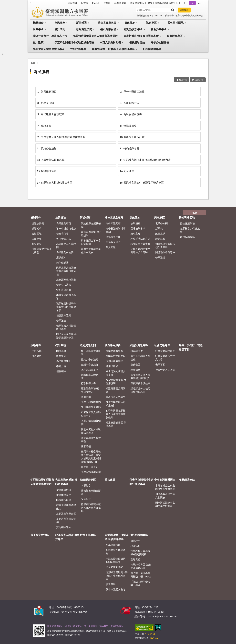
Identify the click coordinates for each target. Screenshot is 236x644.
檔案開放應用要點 (116, 356)
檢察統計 (61, 356)
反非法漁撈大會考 (116, 589)
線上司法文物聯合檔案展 (116, 373)
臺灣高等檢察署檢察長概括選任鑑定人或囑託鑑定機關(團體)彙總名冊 (91, 457)
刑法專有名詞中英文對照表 (165, 496)
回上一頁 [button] (183, 80)
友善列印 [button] (199, 80)
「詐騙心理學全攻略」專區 (140, 583)
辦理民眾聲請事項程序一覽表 (91, 251)
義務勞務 (135, 370)
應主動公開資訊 (90, 467)
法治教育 (37, 356)
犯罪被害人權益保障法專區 (49, 49)
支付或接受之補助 (91, 407)
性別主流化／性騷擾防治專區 (91, 431)
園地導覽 (61, 351)
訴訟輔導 (82, 23)
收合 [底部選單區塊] (195, 213)
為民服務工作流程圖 (51, 114)
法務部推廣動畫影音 (91, 492)
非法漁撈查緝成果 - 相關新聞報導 (116, 560)
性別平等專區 (78, 49)
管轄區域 (37, 234)
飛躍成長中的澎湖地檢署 (41, 251)
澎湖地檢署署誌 (114, 361)
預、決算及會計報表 (91, 353)
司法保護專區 (187, 237)
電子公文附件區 (160, 42)
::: (31, 2)
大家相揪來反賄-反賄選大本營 (141, 36)
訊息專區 (151, 23)
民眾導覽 (37, 239)
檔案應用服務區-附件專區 (116, 424)
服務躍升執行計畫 (132, 137)
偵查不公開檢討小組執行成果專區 (74, 42)
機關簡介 (38, 23)
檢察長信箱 (120, 3)
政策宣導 (160, 234)
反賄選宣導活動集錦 (66, 520)
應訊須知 (44, 126)
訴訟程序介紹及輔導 (91, 225)
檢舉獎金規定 (64, 495)
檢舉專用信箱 (113, 545)
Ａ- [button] (185, 3)
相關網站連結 (137, 42)
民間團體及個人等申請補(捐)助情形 (140, 376)
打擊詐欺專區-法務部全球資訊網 (141, 566)
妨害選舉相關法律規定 (66, 507)
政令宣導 (135, 234)
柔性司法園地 (176, 23)
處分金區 (135, 364)
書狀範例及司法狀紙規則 (91, 234)
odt (157, 15)
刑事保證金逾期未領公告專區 (165, 245)
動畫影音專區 (175, 36)
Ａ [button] (192, 3)
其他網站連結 (64, 527)
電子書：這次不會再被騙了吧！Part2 (141, 575)
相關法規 (135, 546)
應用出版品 (112, 366)
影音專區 (111, 584)
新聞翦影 (160, 239)
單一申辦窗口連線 (132, 91)
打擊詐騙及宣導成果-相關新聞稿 (140, 553)
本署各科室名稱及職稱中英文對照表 (165, 487)
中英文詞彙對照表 (110, 42)
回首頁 (85, 3)
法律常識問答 (113, 223)
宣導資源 (135, 559)
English (96, 3)
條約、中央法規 (90, 359)
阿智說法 (86, 499)
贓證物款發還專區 (165, 252)
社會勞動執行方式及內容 (165, 358)
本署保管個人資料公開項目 (91, 414)
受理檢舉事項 (138, 228)
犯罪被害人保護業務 (190, 230)
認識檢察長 (38, 223)
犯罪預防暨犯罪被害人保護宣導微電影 (95, 36)
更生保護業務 (187, 223)
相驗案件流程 (47, 171)
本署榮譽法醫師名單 (51, 160)
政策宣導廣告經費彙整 (91, 439)
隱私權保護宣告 (55, 626)
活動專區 (38, 29)
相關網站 (61, 371)
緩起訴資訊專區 (133, 29)
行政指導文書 (88, 383)
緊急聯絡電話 (137, 3)
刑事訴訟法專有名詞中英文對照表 (165, 504)
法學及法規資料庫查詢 (116, 230)
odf (162, 15)
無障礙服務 (128, 126)
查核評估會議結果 (140, 383)
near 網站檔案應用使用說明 (116, 381)
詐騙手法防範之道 (140, 239)
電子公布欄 (161, 223)
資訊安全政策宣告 (73, 626)
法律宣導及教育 (107, 23)
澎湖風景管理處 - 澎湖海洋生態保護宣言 (117, 576)
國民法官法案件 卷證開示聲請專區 (142, 182)
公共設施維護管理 (91, 472)
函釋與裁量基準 (90, 370)
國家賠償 (86, 446)
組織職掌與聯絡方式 (91, 376)
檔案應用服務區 (114, 351)
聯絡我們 (104, 626)
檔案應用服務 (108, 29)
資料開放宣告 (117, 626)
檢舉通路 (135, 223)
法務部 (107, 3)
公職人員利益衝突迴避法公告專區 (140, 251)
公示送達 (127, 171)
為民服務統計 (64, 361)
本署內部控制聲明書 (91, 422)
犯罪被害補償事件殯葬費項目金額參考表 (145, 160)
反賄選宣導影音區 (66, 514)
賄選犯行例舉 (64, 500)
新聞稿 (159, 228)
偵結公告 (169, 15)
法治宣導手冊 (113, 237)
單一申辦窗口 (91, 626)
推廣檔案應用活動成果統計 (116, 404)
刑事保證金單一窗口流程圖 (91, 242)
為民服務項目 (47, 91)
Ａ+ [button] (200, 3)
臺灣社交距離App (145, 15)
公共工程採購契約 (91, 402)
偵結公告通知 (47, 148)
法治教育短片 (113, 242)
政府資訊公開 (84, 29)
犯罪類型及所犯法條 (116, 552)
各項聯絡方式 (129, 103)
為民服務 (60, 23)
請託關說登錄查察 (140, 244)
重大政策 (38, 42)
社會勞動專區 (159, 29)
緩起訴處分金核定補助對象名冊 (140, 390)
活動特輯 (37, 351)
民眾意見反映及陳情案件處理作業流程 (61, 137)
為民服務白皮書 (131, 114)
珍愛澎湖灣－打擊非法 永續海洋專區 (113, 49)
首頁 (33, 63)
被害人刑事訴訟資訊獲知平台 (163, 3)
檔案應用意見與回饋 (116, 390)
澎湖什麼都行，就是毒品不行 (50, 36)
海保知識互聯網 (114, 567)
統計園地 (60, 29)
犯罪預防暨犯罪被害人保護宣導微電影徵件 (116, 414)
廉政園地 (130, 23)
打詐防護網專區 (152, 49)
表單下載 (160, 364)
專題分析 (61, 366)
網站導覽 (72, 3)
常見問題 (111, 247)
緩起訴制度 (137, 351)
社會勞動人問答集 (165, 370)
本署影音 (86, 485)
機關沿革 (37, 228)
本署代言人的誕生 (116, 397)
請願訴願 (86, 397)
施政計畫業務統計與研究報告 (91, 390)
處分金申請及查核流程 (140, 358)
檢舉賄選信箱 (64, 490)
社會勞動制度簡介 (165, 351)
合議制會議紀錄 (90, 364)
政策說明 (135, 541)
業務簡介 (37, 244)
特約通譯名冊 (129, 148)
